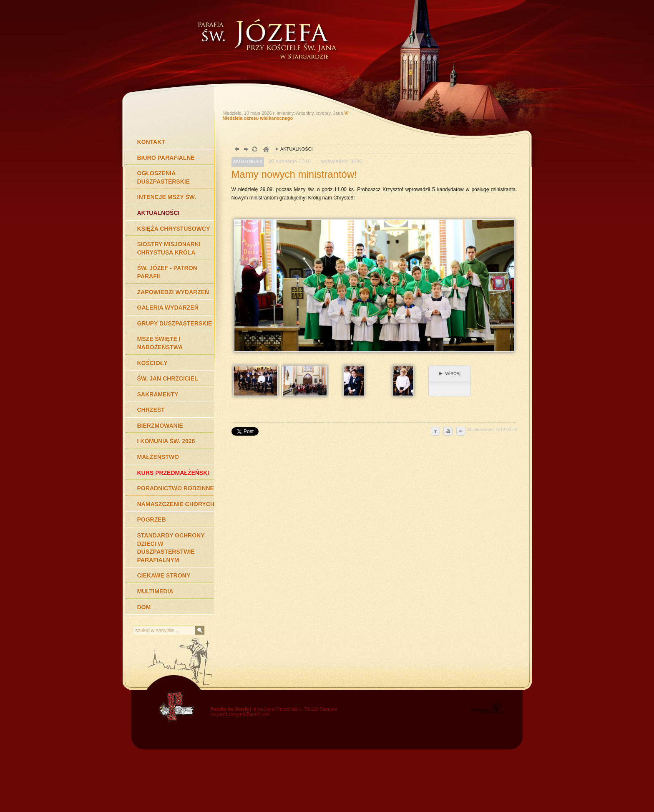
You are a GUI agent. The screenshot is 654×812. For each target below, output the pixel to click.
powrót (236, 150)
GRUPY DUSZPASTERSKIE (175, 323)
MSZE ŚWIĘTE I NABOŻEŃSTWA (160, 343)
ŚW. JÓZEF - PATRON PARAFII (167, 272)
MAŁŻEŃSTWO (158, 457)
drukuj (448, 432)
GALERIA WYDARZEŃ (168, 308)
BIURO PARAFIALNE (166, 158)
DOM (144, 607)
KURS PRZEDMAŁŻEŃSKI (173, 473)
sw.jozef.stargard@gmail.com (241, 714)
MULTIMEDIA (155, 591)
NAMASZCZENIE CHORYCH (176, 504)
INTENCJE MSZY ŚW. (167, 197)
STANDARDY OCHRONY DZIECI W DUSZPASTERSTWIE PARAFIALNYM (171, 548)
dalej (245, 150)
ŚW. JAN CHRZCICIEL (168, 378)
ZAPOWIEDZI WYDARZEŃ (173, 292)
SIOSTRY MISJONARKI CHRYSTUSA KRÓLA (169, 248)
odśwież (254, 150)
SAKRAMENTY (158, 394)
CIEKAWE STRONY (164, 575)
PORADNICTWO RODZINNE (176, 488)
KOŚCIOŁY (152, 363)
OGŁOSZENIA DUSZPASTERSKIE (164, 177)
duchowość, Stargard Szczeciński (265, 150)
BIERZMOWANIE (160, 426)
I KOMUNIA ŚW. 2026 (166, 441)
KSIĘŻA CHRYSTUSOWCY (174, 229)
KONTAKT (151, 142)
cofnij (460, 432)
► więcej (449, 373)
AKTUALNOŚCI (158, 213)
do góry (435, 432)
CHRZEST (151, 410)
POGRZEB (152, 519)
